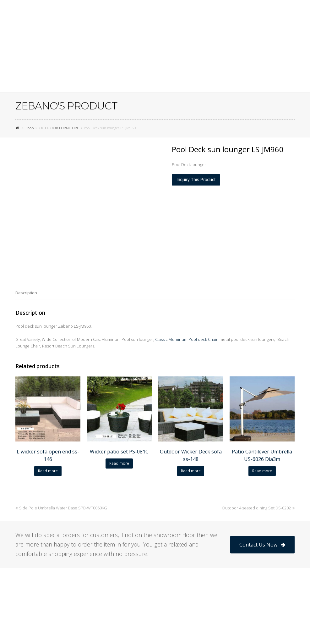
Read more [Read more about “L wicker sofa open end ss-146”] (48, 471)
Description (26, 293)
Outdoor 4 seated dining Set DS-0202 (258, 508)
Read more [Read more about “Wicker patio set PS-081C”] (119, 463)
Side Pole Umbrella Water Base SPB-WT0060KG (61, 508)
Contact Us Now (262, 545)
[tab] (26, 293)
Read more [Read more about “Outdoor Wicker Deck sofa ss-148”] (191, 471)
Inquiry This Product (196, 180)
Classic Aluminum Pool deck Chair (186, 339)
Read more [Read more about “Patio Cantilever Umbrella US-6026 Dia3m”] (262, 471)
